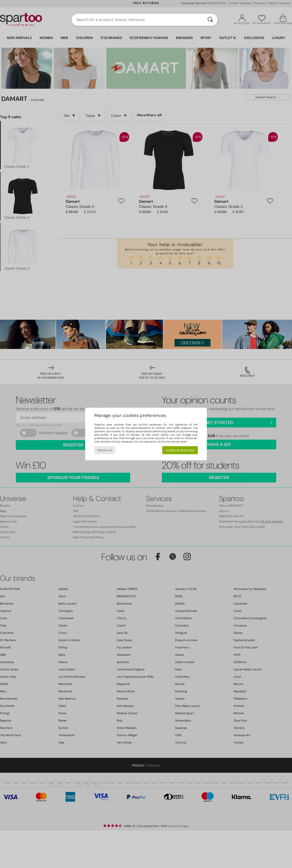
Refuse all (105, 450)
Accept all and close (180, 450)
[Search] (210, 20)
